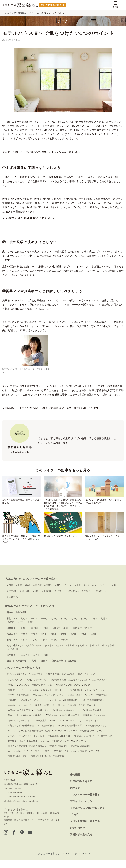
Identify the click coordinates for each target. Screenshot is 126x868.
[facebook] (16, 841)
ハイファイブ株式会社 (97, 703)
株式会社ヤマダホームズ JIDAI (61, 759)
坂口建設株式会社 (46, 733)
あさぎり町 (13, 657)
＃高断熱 (48, 593)
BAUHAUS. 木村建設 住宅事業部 (36, 693)
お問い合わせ (78, 836)
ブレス (87, 693)
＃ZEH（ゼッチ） (63, 593)
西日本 (44, 669)
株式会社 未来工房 (70, 723)
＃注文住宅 (12, 599)
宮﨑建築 (87, 723)
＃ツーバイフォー (100, 593)
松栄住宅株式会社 (29, 749)
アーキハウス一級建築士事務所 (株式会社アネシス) (61, 688)
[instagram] (6, 841)
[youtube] (37, 841)
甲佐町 (84, 642)
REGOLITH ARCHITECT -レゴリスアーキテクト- (74, 728)
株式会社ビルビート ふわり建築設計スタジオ (30, 698)
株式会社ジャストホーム (20, 713)
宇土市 (24, 642)
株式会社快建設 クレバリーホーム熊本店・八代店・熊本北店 (65, 713)
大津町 (21, 630)
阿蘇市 (24, 636)
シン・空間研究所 (103, 744)
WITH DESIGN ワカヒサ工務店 (25, 759)
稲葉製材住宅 (71, 708)
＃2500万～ (101, 599)
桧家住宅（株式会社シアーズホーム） (26, 708)
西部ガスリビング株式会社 (21, 733)
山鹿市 (94, 626)
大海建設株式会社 (59, 754)
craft (103, 698)
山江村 (101, 653)
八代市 (24, 647)
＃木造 (78, 593)
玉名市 (34, 626)
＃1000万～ (60, 599)
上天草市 (25, 663)
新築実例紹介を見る (81, 789)
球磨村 (111, 653)
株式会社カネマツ (42, 718)
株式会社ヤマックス (90, 759)
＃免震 (19, 593)
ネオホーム (100, 723)
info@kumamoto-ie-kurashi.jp (23, 805)
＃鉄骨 (86, 593)
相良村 (81, 653)
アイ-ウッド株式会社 (17, 682)
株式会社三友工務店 (97, 733)
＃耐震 (10, 593)
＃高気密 (37, 593)
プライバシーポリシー (82, 809)
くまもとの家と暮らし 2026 (52, 861)
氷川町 (34, 647)
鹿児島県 (72, 669)
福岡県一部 (58, 669)
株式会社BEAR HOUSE (69, 693)
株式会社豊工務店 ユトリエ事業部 (47, 764)
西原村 (88, 636)
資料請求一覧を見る (81, 842)
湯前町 (61, 653)
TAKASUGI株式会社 (81, 754)
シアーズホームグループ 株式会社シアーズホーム (78, 738)
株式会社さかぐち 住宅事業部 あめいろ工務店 (52, 682)
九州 (34, 669)
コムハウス (92, 698)
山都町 (94, 642)
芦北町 (54, 647)
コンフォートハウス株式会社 (69, 698)
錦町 (40, 653)
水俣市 (44, 647)
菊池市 (104, 626)
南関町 (54, 626)
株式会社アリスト (99, 688)
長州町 (84, 626)
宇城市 (34, 642)
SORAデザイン (80, 749)
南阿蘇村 (77, 636)
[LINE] (27, 841)
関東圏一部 (21, 669)
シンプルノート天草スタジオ (55, 749)
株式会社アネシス (87, 682)
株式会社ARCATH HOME (20, 688)
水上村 (71, 653)
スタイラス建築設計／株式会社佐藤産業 (27, 754)
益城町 (74, 642)
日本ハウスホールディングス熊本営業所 (27, 728)
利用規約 (75, 796)
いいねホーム (54, 708)
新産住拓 (12, 749)
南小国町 (35, 636)
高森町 (66, 636)
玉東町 (44, 626)
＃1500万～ (74, 599)
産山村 (56, 636)
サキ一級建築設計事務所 (71, 733)
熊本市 (10, 620)
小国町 (46, 636)
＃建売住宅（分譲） (29, 599)
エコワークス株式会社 (19, 703)
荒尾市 (24, 626)
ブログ (74, 822)
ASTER (11, 693)
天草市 (36, 663)
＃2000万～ (87, 599)
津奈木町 (65, 647)
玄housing (38, 703)
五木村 (91, 653)
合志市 (11, 630)
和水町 (64, 626)
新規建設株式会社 (82, 744)
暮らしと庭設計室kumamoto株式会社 (26, 723)
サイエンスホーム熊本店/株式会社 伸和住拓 (29, 738)
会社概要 (75, 782)
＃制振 (27, 593)
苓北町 (46, 663)
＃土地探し (47, 599)
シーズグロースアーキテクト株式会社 (26, 744)
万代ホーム (53, 723)
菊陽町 (31, 630)
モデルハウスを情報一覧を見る (87, 816)
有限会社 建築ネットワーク (68, 718)
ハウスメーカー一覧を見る (85, 802)
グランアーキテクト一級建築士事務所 (64, 703)
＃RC (114, 593)
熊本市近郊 (21, 620)
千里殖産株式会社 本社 (59, 744)
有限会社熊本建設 (93, 718)
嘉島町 (64, 642)
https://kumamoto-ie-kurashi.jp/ (23, 809)
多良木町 (50, 653)
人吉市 (31, 653)
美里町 (44, 642)
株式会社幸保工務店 (18, 764)
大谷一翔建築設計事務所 (93, 708)
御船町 (54, 642)
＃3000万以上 (13, 605)
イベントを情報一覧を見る (85, 829)
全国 (9, 669)
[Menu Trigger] (115, 5)
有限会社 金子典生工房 (19, 718)
